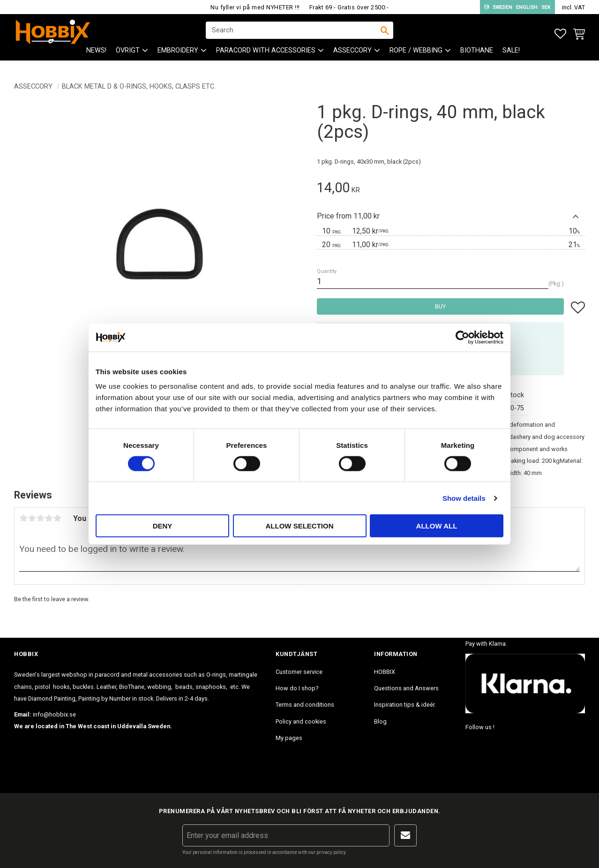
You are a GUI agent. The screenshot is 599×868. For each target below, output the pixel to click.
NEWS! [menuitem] (96, 57)
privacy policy (331, 852)
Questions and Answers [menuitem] (406, 688)
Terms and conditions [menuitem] (305, 705)
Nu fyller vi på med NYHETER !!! (255, 7)
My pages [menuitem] (289, 738)
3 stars (40, 518)
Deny (163, 526)
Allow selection (300, 526)
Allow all (437, 526)
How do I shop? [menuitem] (297, 688)
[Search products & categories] (293, 33)
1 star (23, 518)
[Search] (385, 33)
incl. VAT (573, 7)
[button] (560, 34)
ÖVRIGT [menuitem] (128, 57)
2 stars (32, 518)
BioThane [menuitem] (477, 57)
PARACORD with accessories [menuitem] (266, 57)
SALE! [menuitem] (511, 57)
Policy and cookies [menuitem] (301, 721)
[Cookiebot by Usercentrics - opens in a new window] (462, 337)
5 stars (57, 518)
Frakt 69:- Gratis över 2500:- (349, 7)
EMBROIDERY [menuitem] (178, 57)
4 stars (49, 518)
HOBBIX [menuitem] (385, 672)
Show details (464, 498)
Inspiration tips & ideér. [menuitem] (405, 705)
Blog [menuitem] (380, 721)
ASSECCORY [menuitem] (352, 57)
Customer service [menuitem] (299, 672)
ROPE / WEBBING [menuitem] (416, 57)
